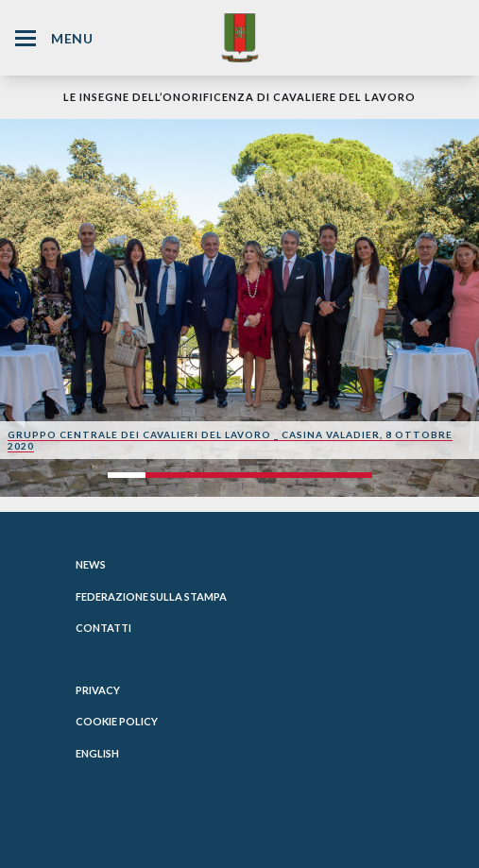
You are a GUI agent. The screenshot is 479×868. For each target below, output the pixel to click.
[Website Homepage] (240, 37)
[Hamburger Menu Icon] (26, 38)
